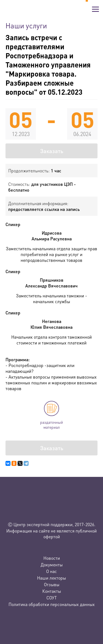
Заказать (52, 151)
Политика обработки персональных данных (52, 604)
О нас (51, 571)
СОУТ (52, 598)
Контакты (52, 591)
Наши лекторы (51, 578)
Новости (52, 558)
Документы (52, 565)
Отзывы (52, 584)
